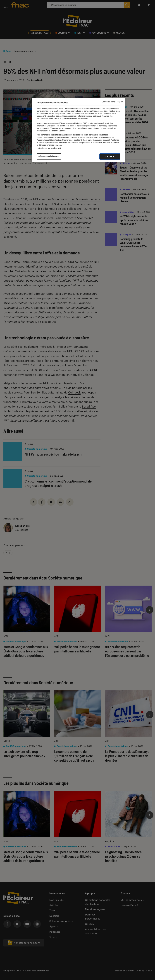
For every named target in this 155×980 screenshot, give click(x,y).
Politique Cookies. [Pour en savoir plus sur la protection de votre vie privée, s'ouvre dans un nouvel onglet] (58, 131)
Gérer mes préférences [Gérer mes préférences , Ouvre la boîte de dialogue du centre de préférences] (49, 156)
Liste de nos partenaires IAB (49, 148)
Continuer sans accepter (112, 102)
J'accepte (110, 156)
